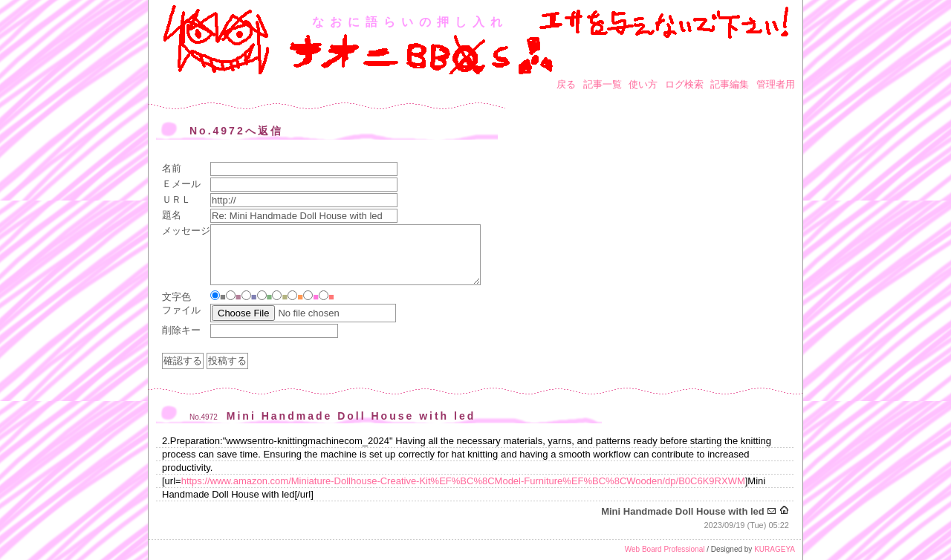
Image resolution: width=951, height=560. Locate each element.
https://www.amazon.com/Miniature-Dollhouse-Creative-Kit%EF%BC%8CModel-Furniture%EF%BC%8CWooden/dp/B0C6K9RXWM (463, 481)
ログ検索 (684, 84)
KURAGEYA (775, 549)
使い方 (643, 84)
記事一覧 (603, 84)
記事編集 (730, 84)
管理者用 (776, 84)
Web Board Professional (665, 549)
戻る (566, 84)
